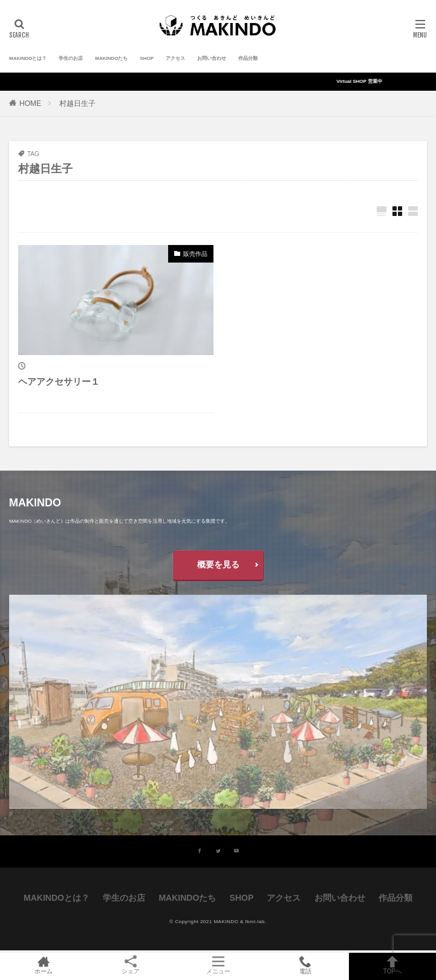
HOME (30, 103)
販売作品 (195, 254)
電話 (305, 966)
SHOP (147, 58)
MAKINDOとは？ (28, 58)
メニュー (218, 966)
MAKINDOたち (111, 58)
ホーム (44, 966)
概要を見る (218, 564)
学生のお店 (71, 58)
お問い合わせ (212, 58)
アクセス (175, 58)
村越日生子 (77, 103)
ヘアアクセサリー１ (59, 381)
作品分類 (248, 58)
